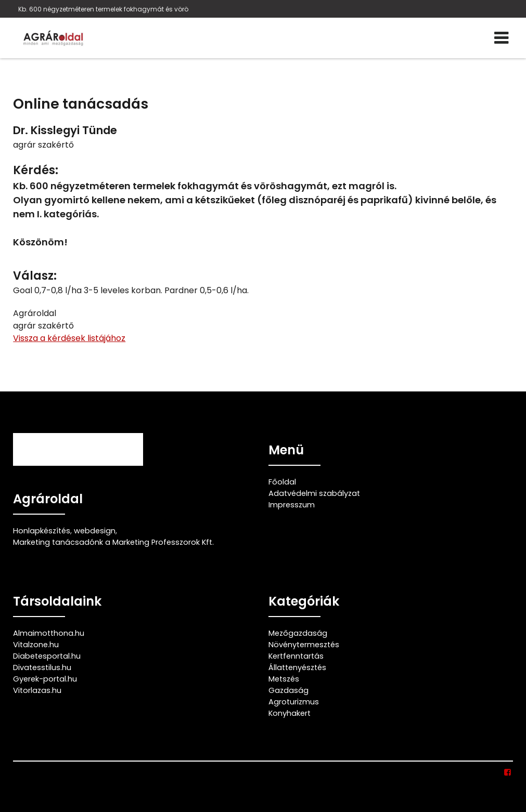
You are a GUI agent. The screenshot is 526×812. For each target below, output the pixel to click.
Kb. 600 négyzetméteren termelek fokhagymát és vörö (103, 9)
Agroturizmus (294, 702)
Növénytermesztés (304, 645)
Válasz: (35, 276)
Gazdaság (288, 690)
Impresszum (292, 505)
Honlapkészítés (42, 531)
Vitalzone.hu (36, 645)
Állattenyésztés (297, 667)
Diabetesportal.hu (47, 656)
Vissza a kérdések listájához (69, 338)
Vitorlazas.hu (37, 690)
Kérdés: (36, 170)
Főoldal (282, 482)
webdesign (95, 531)
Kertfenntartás (296, 656)
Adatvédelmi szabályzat (314, 493)
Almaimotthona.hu (49, 633)
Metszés (284, 679)
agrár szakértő (43, 145)
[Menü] (501, 38)
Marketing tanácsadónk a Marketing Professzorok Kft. (113, 542)
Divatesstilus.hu (42, 667)
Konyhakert (290, 713)
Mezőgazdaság (298, 633)
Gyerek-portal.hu (45, 679)
